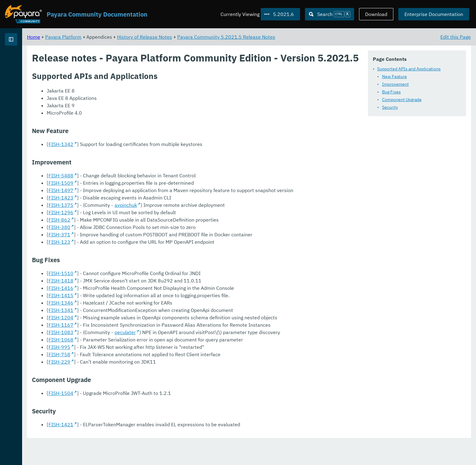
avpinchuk (202, 227)
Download (376, 14)
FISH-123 (136, 264)
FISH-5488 (137, 190)
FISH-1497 (137, 205)
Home (110, 37)
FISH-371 (136, 257)
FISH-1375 (137, 227)
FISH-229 (136, 384)
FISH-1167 (137, 347)
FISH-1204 (137, 340)
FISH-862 (136, 242)
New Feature (394, 77)
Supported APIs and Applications (409, 69)
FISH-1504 (137, 415)
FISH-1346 (137, 325)
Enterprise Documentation (434, 14)
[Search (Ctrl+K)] (330, 14)
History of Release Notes (221, 37)
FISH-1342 (137, 159)
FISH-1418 (137, 303)
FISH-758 (136, 376)
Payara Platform (140, 37)
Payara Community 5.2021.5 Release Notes (303, 37)
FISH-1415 (137, 317)
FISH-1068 (137, 362)
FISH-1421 (137, 447)
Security (390, 107)
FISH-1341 (137, 332)
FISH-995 (136, 369)
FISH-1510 (137, 295)
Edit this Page (456, 37)
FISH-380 (136, 249)
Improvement (395, 84)
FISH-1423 (137, 220)
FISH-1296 (137, 234)
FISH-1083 (137, 354)
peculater (202, 354)
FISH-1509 (137, 198)
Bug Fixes (391, 92)
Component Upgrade (402, 100)
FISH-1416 (137, 310)
